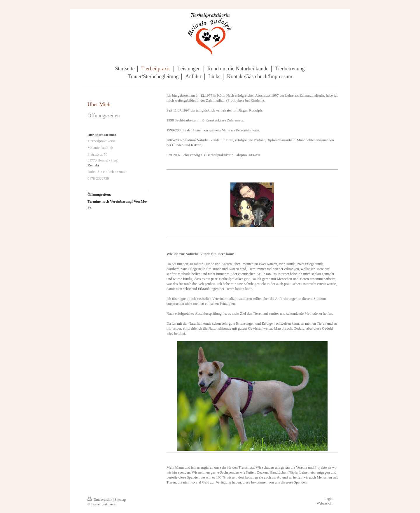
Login (328, 499)
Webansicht (325, 504)
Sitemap (120, 500)
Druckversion (100, 500)
